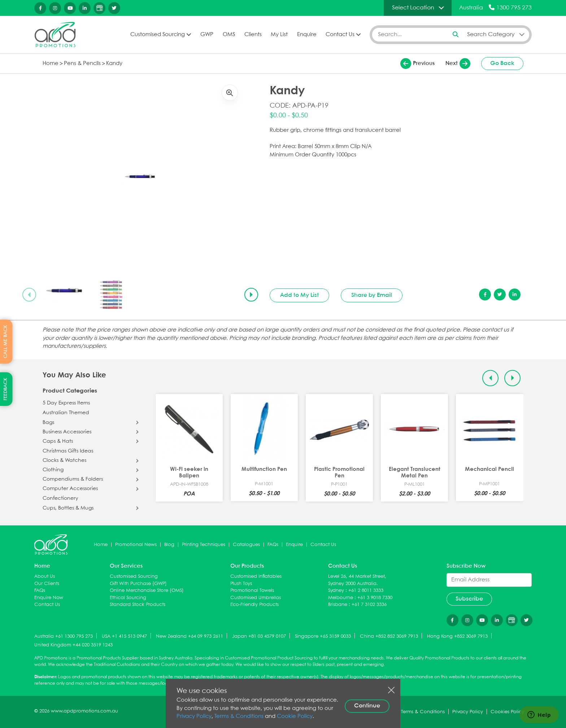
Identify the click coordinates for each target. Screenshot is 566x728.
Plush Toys (241, 584)
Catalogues (246, 545)
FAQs (273, 545)
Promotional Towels (252, 591)
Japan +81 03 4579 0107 (259, 636)
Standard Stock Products (138, 605)
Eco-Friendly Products (254, 605)
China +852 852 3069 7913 (389, 636)
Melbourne (341, 598)
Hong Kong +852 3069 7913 (457, 636)
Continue (367, 706)
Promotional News (136, 545)
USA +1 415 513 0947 (124, 636)
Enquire (307, 35)
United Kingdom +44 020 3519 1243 (73, 645)
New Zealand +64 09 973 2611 (190, 636)
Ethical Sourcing (128, 598)
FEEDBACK (6, 389)
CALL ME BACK (6, 342)
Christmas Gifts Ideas (68, 451)
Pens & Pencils (82, 64)
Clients (253, 35)
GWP (207, 35)
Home (51, 64)
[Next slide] (251, 295)
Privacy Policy (194, 716)
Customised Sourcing (158, 35)
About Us (45, 577)
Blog (169, 545)
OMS (229, 35)
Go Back (502, 63)
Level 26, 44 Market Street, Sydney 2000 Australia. (357, 580)
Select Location (413, 8)
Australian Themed (66, 413)
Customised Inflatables (256, 577)
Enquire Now (49, 598)
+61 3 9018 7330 (375, 598)
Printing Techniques (204, 545)
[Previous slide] (29, 295)
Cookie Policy (295, 716)
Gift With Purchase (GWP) (138, 584)
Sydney (336, 591)
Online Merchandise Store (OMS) (147, 591)
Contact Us (340, 35)
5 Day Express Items (66, 403)
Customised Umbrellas (256, 598)
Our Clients (47, 584)
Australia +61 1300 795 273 (64, 636)
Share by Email (372, 295)
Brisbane (338, 605)
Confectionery (60, 498)
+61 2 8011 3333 (366, 591)
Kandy (114, 64)
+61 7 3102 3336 (369, 605)
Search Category (491, 34)
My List (279, 35)
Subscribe (469, 599)
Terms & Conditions (239, 716)
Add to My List (299, 295)
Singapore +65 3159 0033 (323, 636)
